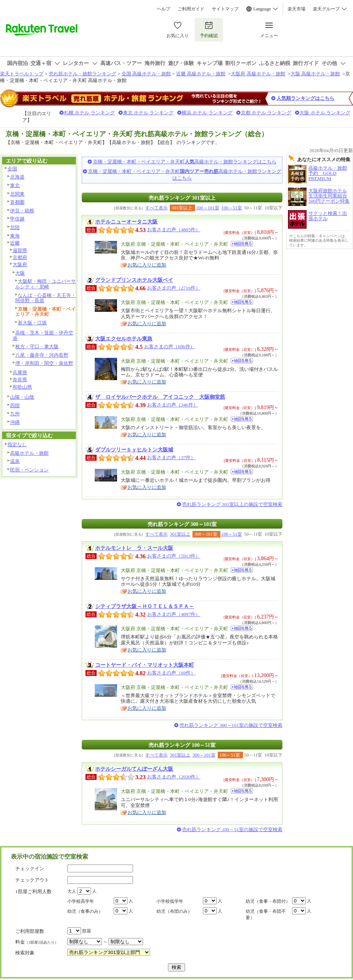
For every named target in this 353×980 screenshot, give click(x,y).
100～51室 (232, 208)
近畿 (15, 243)
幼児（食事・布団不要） (266, 914)
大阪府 (20, 264)
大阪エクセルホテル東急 (124, 339)
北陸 (15, 227)
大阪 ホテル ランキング (325, 113)
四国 (15, 406)
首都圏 (17, 202)
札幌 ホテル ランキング (89, 113)
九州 (15, 414)
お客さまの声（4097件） (174, 614)
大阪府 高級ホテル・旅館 (258, 74)
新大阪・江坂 (32, 323)
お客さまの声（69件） (171, 673)
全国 (12, 169)
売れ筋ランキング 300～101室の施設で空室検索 (231, 725)
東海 (15, 236)
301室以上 (180, 534)
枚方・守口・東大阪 (37, 347)
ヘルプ (163, 9)
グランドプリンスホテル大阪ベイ (134, 280)
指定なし (17, 445)
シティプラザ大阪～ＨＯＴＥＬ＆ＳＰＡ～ (145, 606)
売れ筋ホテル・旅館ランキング (82, 74)
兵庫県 (20, 373)
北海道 (17, 177)
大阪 (20, 273)
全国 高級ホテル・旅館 (146, 74)
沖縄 (15, 422)
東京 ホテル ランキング (148, 113)
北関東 (17, 194)
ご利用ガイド (191, 9)
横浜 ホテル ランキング (207, 113)
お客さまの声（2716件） (174, 288)
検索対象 (25, 953)
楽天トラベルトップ (22, 74)
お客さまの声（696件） (170, 347)
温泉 (15, 461)
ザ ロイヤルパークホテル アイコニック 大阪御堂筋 (160, 397)
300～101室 (208, 208)
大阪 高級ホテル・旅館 (315, 74)
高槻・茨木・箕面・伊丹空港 (43, 336)
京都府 (20, 257)
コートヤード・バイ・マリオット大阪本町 (145, 665)
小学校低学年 (170, 901)
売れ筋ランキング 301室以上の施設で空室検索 (232, 504)
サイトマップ (225, 9)
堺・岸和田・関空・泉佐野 (44, 363)
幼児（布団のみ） (174, 911)
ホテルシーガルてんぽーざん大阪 (134, 769)
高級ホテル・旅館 (29, 453)
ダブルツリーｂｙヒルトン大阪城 (134, 450)
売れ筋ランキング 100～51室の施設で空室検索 (232, 829)
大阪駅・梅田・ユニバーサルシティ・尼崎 (46, 284)
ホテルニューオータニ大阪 (126, 222)
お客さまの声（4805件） (174, 230)
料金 (37, 942)
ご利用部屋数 (30, 931)
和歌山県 (22, 387)
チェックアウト (32, 880)
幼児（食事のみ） (85, 911)
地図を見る (242, 244)
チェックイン (30, 868)
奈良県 (20, 380)
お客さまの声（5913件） (174, 556)
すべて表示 (156, 208)
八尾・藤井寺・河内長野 (42, 355)
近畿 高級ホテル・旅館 (201, 74)
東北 (15, 185)
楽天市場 (297, 9)
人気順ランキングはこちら (305, 98)
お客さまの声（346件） (173, 405)
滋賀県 (20, 250)
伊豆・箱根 (22, 211)
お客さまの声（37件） (171, 458)
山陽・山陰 (22, 397)
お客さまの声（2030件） (174, 777)
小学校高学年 (81, 901)
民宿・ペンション (29, 470)
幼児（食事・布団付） (268, 901)
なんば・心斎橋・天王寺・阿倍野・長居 (46, 298)
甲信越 (17, 219)
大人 (72, 891)
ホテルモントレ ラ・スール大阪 (134, 548)
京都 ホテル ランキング (266, 113)
